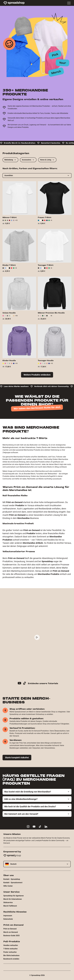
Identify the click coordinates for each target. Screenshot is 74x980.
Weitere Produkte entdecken (37, 375)
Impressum (8, 916)
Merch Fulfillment (10, 906)
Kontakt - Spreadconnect (13, 883)
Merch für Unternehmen (13, 899)
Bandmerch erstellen (11, 959)
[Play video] (37, 637)
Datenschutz (8, 919)
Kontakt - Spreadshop (12, 879)
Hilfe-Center (8, 886)
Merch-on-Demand (11, 932)
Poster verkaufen (10, 952)
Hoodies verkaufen (11, 945)
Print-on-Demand (10, 929)
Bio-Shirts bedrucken (11, 955)
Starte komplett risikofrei (17, 758)
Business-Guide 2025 (11, 936)
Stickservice (8, 902)
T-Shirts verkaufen (10, 949)
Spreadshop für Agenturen (14, 896)
